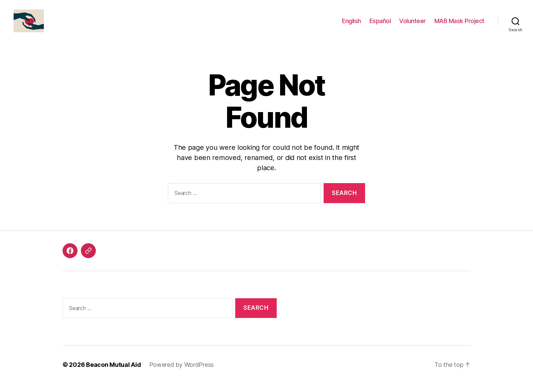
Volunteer (412, 25)
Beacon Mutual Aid (113, 373)
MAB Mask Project (459, 25)
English (351, 25)
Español (380, 25)
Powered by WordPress (182, 373)
